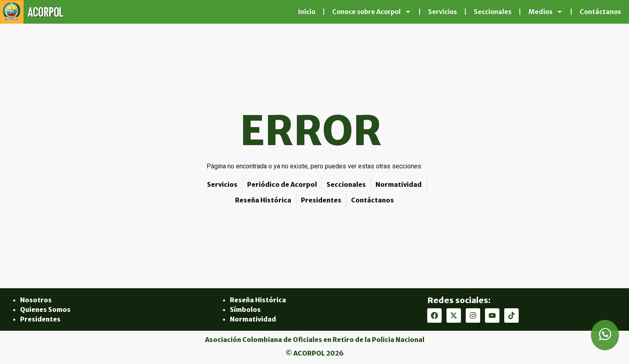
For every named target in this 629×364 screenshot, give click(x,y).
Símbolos (245, 309)
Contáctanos (600, 12)
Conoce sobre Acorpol (372, 12)
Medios (546, 12)
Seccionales (493, 12)
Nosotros (36, 300)
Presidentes (40, 319)
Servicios (442, 12)
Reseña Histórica (258, 300)
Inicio (306, 12)
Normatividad (253, 319)
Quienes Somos (45, 309)
